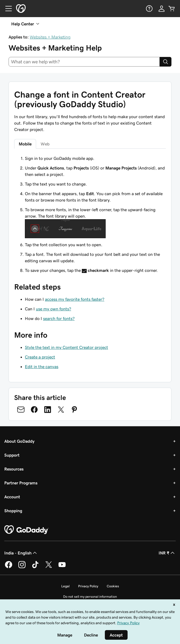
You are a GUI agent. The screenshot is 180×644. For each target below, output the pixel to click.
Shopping (13, 511)
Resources (14, 469)
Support (12, 455)
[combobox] (84, 62)
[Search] (166, 62)
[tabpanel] (90, 214)
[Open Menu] (6, 9)
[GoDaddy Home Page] (26, 530)
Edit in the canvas (42, 367)
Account (12, 497)
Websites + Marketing (50, 37)
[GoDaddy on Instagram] (22, 567)
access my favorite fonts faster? (75, 299)
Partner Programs (21, 483)
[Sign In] (162, 9)
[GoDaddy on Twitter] (49, 567)
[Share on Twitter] (61, 410)
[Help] (149, 9)
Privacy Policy (88, 586)
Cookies (113, 586)
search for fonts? (59, 318)
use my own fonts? (53, 309)
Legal (65, 586)
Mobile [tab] (25, 144)
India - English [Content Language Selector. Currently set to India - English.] (21, 553)
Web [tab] (45, 144)
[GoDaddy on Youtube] (62, 567)
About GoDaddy (19, 441)
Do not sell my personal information (90, 597)
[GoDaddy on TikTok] (35, 567)
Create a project (40, 357)
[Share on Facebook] (34, 410)
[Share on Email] (21, 410)
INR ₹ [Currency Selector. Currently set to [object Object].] (167, 553)
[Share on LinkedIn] (48, 410)
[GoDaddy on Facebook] (9, 567)
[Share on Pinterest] (74, 410)
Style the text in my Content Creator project (66, 347)
